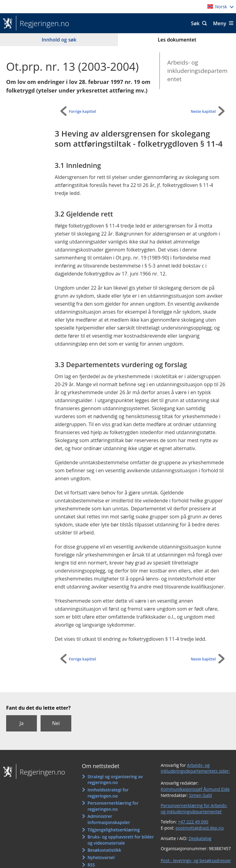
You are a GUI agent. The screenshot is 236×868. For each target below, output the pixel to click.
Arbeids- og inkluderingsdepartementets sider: (195, 768)
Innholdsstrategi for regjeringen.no (108, 793)
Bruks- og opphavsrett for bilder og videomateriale (121, 840)
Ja (21, 723)
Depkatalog (200, 838)
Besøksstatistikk (104, 850)
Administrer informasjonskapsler (109, 819)
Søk (195, 23)
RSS (91, 865)
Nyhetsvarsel (101, 857)
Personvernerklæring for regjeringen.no (113, 806)
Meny (220, 23)
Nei (56, 723)
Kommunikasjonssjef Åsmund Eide (195, 789)
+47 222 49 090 (193, 822)
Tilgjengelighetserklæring (114, 830)
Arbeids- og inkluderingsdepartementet (197, 71)
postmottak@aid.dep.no (200, 828)
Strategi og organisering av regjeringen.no (115, 780)
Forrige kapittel (83, 111)
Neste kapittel (203, 111)
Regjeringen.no (43, 23)
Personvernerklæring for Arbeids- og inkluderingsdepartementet (194, 809)
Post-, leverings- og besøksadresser (196, 860)
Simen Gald (200, 795)
